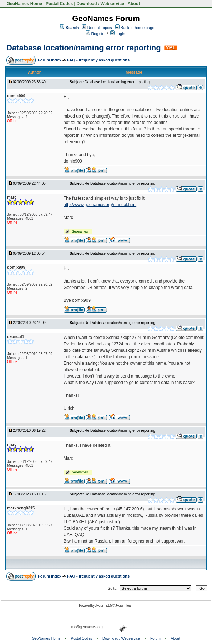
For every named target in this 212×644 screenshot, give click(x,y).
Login (118, 34)
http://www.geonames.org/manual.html (100, 205)
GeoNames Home (24, 4)
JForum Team (124, 606)
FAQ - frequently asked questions (98, 60)
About (134, 4)
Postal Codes (59, 4)
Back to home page (138, 28)
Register (96, 34)
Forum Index (50, 60)
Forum (155, 638)
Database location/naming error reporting (84, 48)
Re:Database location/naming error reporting (120, 183)
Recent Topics (100, 28)
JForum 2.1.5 (104, 606)
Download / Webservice (100, 4)
